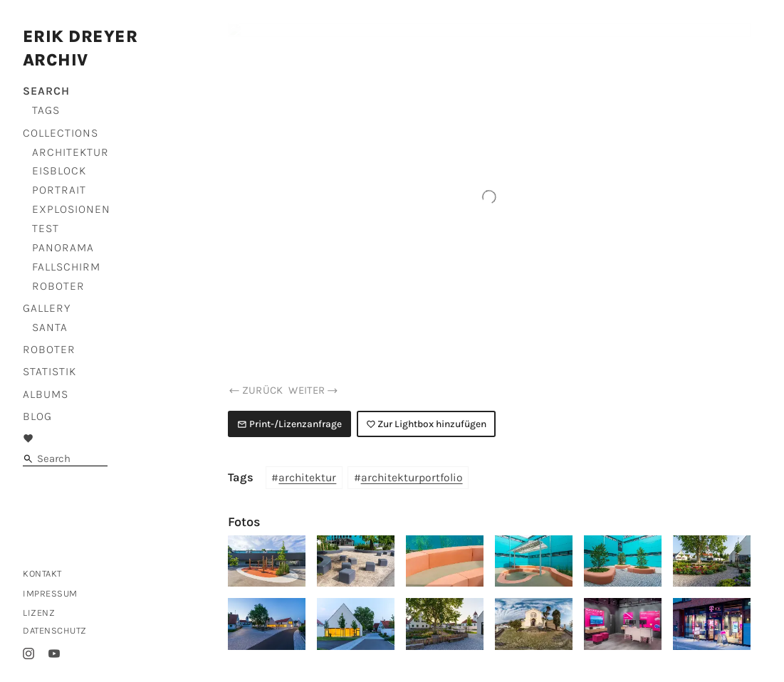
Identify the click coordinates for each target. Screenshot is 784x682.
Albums (46, 394)
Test (46, 228)
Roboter (58, 286)
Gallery (47, 308)
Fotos (244, 522)
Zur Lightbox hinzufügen (427, 424)
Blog (37, 416)
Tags (46, 110)
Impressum (50, 593)
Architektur (70, 152)
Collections (61, 133)
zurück (256, 390)
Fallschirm (66, 267)
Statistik (49, 371)
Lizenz (39, 613)
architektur (307, 478)
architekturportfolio (412, 478)
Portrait (59, 190)
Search (46, 91)
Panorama (63, 247)
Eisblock (59, 170)
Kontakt (42, 573)
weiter (314, 390)
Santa (50, 327)
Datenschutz (55, 630)
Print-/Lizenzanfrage (289, 424)
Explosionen (71, 209)
